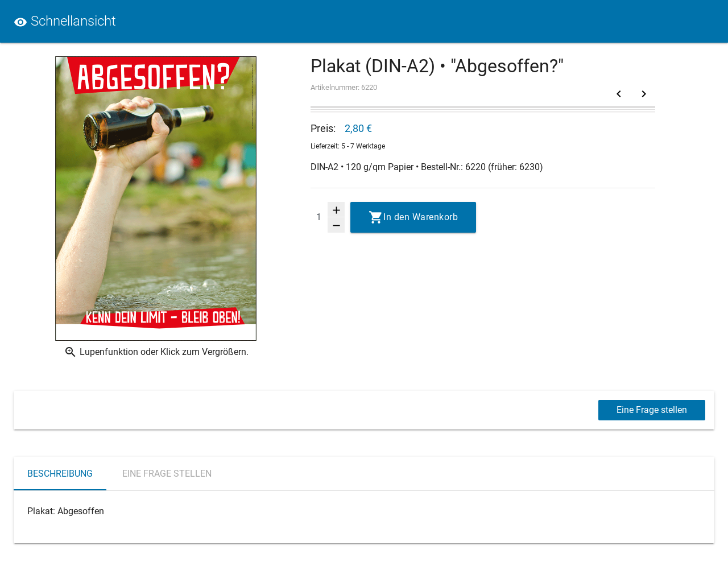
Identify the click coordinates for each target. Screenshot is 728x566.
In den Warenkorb (421, 217)
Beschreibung (60, 474)
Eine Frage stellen (652, 410)
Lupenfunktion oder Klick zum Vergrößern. (156, 352)
